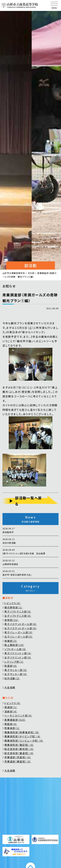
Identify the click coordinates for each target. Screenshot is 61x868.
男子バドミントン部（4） (18, 653)
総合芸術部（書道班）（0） (19, 753)
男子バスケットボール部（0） (21, 624)
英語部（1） (11, 707)
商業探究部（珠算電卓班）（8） (22, 732)
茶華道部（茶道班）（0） (18, 757)
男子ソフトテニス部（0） (18, 611)
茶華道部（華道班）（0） (18, 761)
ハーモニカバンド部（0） (18, 715)
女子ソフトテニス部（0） (18, 616)
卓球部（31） (12, 620)
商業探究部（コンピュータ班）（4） (24, 741)
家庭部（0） (11, 724)
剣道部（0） (11, 666)
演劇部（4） (11, 711)
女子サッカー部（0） (16, 674)
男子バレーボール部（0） (19, 632)
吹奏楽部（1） (12, 728)
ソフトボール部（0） (15, 649)
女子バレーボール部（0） (19, 637)
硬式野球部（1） (13, 607)
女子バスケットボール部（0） (21, 628)
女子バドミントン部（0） (18, 657)
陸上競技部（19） (14, 645)
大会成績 (10, 687)
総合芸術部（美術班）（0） (19, 749)
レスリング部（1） (14, 662)
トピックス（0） (13, 603)
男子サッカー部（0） (16, 670)
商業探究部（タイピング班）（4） (23, 736)
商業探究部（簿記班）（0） (19, 745)
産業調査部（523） (15, 720)
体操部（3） (11, 641)
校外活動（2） (12, 678)
